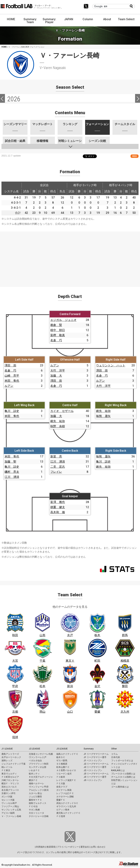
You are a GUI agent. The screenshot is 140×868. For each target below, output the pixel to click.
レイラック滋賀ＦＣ (66, 780)
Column (88, 19)
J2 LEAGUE (34, 749)
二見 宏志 (58, 467)
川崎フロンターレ (10, 780)
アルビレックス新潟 (39, 790)
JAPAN (69, 19)
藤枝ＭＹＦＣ (35, 800)
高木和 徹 (58, 512)
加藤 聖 (10, 462)
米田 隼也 (12, 381)
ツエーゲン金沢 (64, 774)
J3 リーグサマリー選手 (95, 777)
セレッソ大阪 (8, 800)
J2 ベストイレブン (93, 770)
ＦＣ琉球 (61, 816)
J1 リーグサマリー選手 (95, 757)
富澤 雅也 (58, 502)
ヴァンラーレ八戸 (38, 757)
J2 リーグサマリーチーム (96, 764)
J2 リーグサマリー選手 (95, 767)
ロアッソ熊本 (63, 810)
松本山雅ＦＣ (63, 767)
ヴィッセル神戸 (9, 803)
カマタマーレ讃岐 (65, 797)
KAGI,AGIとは (118, 770)
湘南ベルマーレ (36, 783)
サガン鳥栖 (34, 810)
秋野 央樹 (58, 426)
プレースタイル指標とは (123, 774)
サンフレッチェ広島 (11, 810)
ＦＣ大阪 (61, 783)
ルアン (9, 386)
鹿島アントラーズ (10, 754)
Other (114, 749)
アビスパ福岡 (8, 813)
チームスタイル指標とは (123, 777)
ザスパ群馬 (62, 761)
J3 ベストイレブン (93, 780)
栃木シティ (34, 774)
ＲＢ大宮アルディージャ (41, 777)
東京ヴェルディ (9, 774)
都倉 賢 (56, 325)
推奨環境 (51, 847)
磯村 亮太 (12, 472)
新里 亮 (56, 456)
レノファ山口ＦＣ (65, 793)
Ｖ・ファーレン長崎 (11, 816)
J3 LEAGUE (62, 749)
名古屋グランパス (10, 790)
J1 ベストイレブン (93, 761)
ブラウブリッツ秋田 (39, 764)
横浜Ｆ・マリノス (10, 783)
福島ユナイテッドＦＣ (67, 754)
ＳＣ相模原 (62, 764)
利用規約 (40, 847)
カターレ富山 (35, 793)
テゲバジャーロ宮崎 (39, 816)
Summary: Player (49, 21)
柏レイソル (7, 767)
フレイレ (56, 472)
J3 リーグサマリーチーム (96, 774)
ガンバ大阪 (7, 797)
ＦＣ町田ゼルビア (10, 777)
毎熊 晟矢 (103, 416)
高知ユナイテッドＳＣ (67, 803)
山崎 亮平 (12, 376)
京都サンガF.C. (9, 793)
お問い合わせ (97, 847)
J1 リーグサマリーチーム (96, 754)
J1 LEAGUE (7, 749)
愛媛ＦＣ (61, 800)
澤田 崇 (10, 365)
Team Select (126, 19)
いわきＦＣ (34, 770)
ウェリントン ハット (111, 365)
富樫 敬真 (58, 335)
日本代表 (116, 757)
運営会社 (85, 847)
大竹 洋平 (58, 371)
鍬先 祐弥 (58, 421)
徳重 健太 (58, 507)
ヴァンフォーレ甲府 (39, 787)
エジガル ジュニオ (63, 320)
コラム (114, 754)
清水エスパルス (9, 787)
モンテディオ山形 (38, 767)
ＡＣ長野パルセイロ (66, 770)
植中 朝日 (58, 330)
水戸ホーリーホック (11, 757)
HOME (11, 19)
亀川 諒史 (12, 411)
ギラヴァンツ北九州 (66, 806)
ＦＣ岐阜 (61, 777)
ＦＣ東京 (6, 770)
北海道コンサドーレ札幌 (41, 754)
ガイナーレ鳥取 (64, 790)
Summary (89, 749)
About (107, 19)
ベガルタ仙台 (35, 761)
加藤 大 (56, 376)
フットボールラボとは (122, 761)
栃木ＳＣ (61, 757)
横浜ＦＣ (33, 780)
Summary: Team (30, 21)
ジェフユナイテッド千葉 (13, 764)
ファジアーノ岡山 (10, 806)
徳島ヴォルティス (38, 803)
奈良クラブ (62, 787)
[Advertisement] (70, 257)
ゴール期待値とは (120, 787)
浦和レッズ (7, 761)
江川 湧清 (12, 477)
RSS (135, 156)
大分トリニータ (36, 813)
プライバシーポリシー (68, 847)
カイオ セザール (62, 411)
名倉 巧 (56, 340)
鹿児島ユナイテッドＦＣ (68, 813)
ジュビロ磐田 (35, 797)
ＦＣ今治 (33, 806)
